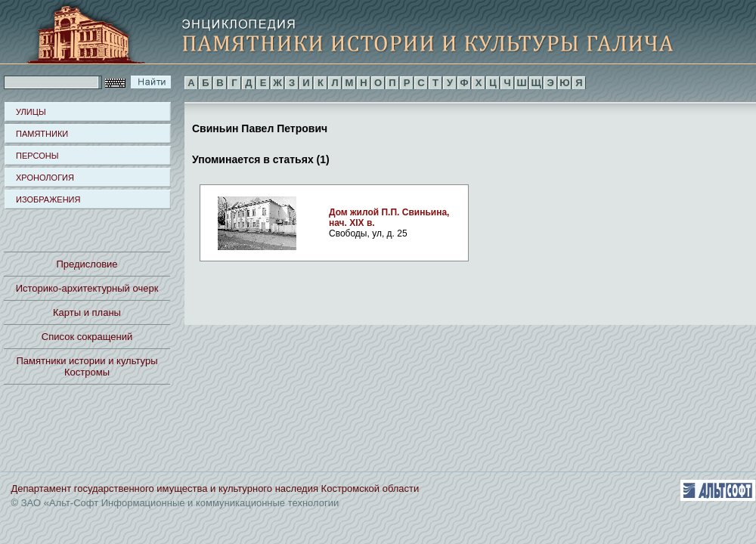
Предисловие (87, 264)
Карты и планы (87, 312)
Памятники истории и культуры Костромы (87, 366)
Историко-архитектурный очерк (87, 288)
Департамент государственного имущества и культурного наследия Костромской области (215, 488)
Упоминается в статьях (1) (261, 159)
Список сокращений (87, 337)
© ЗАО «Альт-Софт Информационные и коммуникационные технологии (175, 503)
